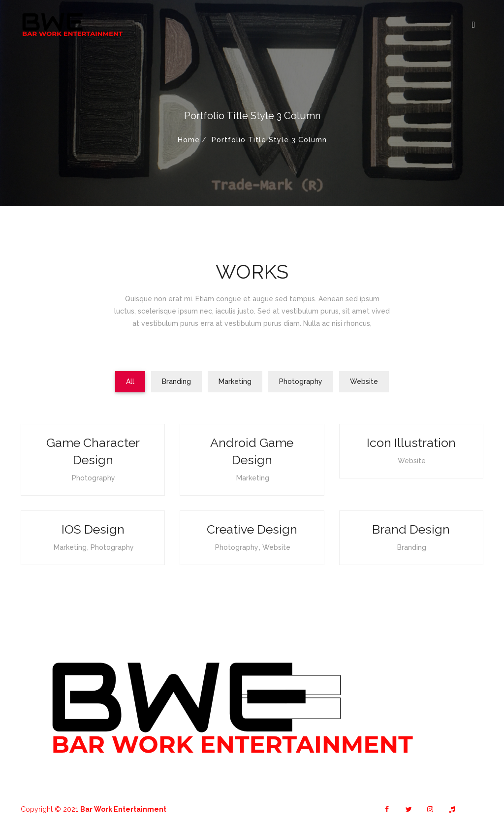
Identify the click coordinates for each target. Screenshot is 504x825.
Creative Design (252, 529)
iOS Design (93, 529)
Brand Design (411, 529)
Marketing (253, 478)
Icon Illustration (411, 443)
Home (189, 140)
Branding (412, 547)
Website (412, 461)
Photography (94, 478)
